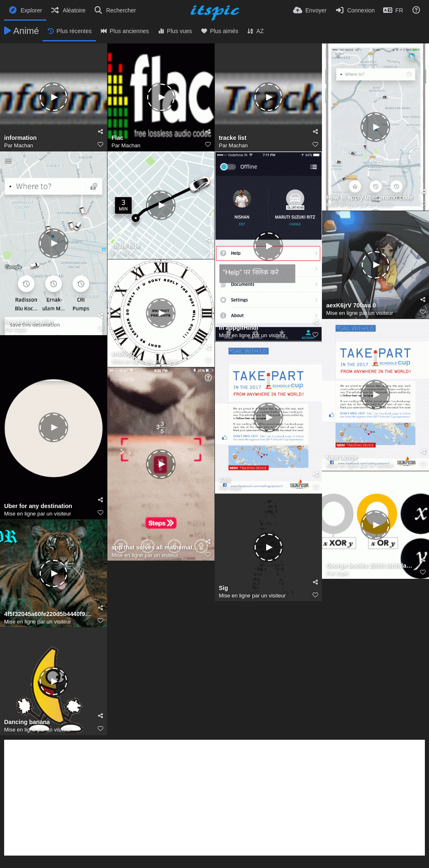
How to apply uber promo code (369, 198)
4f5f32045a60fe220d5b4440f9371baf (48, 614)
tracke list (233, 138)
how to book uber (29, 322)
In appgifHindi (239, 328)
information (20, 138)
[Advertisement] (214, 798)
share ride (126, 246)
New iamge (342, 458)
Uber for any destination (38, 506)
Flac (118, 138)
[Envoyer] (310, 10)
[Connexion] (355, 10)
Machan (24, 145)
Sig (224, 588)
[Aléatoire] (68, 10)
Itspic (20, 330)
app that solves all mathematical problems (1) (156, 548)
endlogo (123, 354)
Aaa (224, 480)
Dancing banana (27, 722)
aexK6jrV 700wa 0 (351, 306)
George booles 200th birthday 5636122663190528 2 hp (370, 566)
